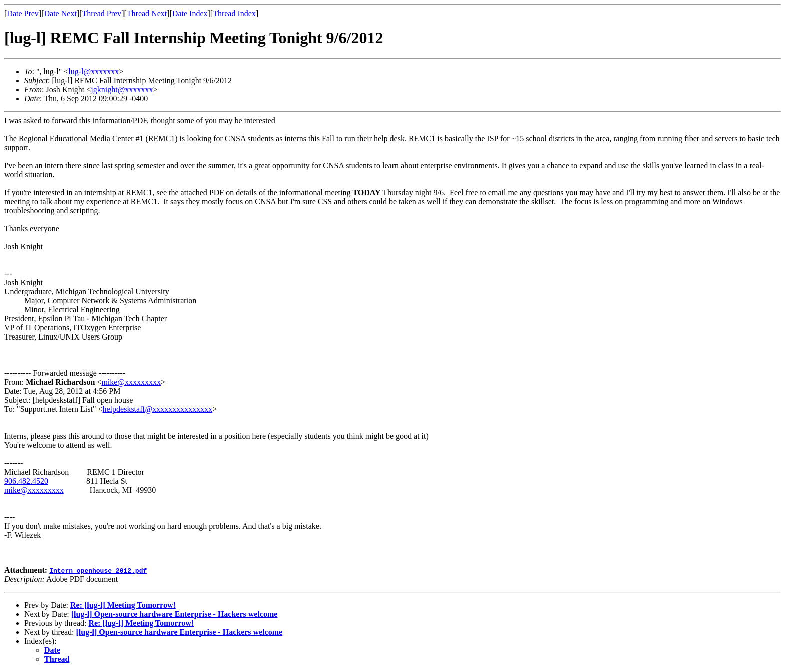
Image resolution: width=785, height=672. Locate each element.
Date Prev (23, 13)
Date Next (60, 13)
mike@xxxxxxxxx (131, 382)
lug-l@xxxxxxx (93, 71)
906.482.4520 (26, 481)
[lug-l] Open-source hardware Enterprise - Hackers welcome (174, 614)
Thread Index (234, 13)
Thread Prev (101, 13)
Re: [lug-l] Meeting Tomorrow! (123, 605)
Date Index (190, 13)
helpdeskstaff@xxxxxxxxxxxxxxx (158, 409)
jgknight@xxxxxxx (122, 89)
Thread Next (147, 13)
